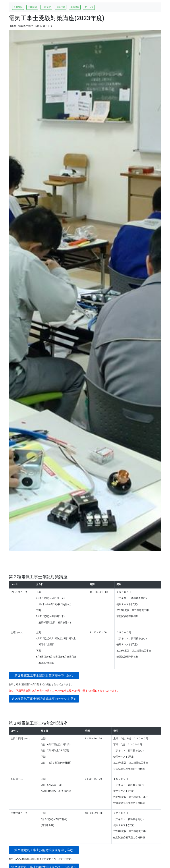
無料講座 (75, 7)
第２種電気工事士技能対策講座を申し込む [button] (47, 850)
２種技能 (32, 7)
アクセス (89, 7)
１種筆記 (46, 7)
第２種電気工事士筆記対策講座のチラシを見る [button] (44, 699)
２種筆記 (18, 7)
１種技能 (61, 7)
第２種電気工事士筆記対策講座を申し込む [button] (47, 675)
